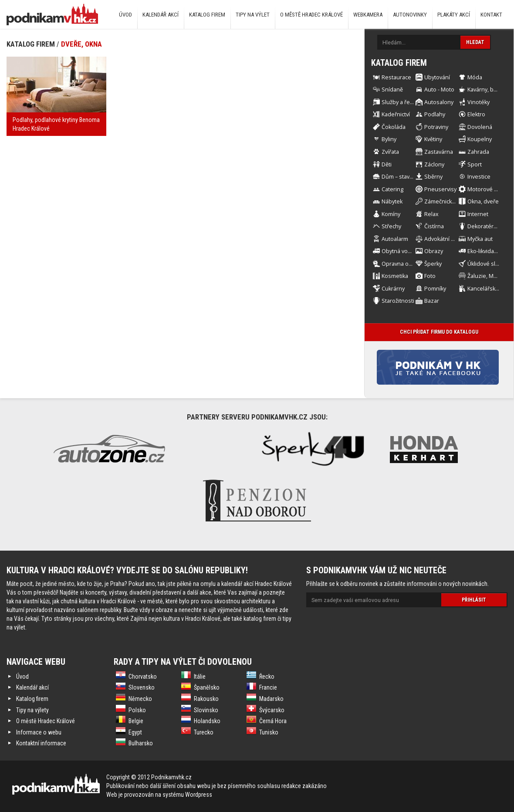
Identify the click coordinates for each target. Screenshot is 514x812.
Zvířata (390, 152)
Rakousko (206, 699)
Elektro (476, 114)
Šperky (433, 264)
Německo (140, 699)
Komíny (391, 214)
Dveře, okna (81, 44)
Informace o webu (39, 732)
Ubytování (437, 77)
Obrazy (434, 251)
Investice (479, 177)
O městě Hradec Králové (311, 15)
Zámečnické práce (448, 201)
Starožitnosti (398, 301)
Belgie (136, 721)
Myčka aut (480, 239)
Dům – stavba (399, 177)
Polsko (137, 710)
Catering (392, 189)
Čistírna (434, 226)
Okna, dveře (483, 201)
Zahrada (478, 152)
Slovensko (142, 687)
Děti (387, 164)
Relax (431, 214)
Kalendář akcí (161, 15)
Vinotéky (478, 102)
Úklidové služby (487, 264)
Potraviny (436, 127)
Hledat (475, 42)
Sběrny (433, 177)
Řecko (267, 677)
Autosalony (439, 102)
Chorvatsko (143, 677)
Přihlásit (474, 600)
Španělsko (207, 687)
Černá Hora (273, 721)
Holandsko (207, 721)
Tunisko (269, 732)
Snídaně (392, 90)
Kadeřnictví (396, 114)
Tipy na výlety (32, 710)
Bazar (432, 301)
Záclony (434, 164)
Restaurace (396, 77)
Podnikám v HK (52, 14)
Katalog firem (207, 15)
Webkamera (368, 15)
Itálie (200, 677)
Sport (475, 164)
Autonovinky (410, 15)
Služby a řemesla (404, 102)
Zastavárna (439, 152)
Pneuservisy (440, 189)
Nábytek (392, 201)
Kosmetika (395, 276)
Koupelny (480, 139)
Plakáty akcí (454, 15)
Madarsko (271, 699)
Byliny (389, 139)
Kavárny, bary (484, 90)
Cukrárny (393, 289)
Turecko (204, 732)
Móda (475, 77)
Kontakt (491, 15)
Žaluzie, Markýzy (489, 276)
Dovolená (480, 127)
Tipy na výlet (253, 15)
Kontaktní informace (41, 743)
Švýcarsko (272, 710)
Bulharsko (141, 743)
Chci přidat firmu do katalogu (439, 332)
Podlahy (435, 114)
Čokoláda (394, 127)
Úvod (125, 15)
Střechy (391, 226)
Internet (478, 214)
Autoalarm (395, 239)
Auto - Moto (439, 90)
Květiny (433, 139)
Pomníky (435, 289)
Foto (430, 276)
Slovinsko (206, 710)
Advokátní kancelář (448, 239)
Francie (268, 687)
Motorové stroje (488, 189)
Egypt (135, 732)
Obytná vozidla (401, 251)
